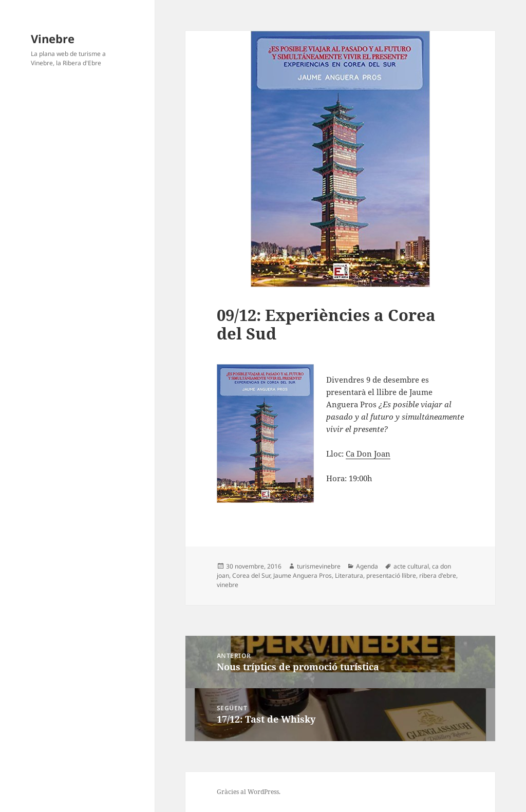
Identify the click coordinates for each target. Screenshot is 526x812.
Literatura (349, 575)
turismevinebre (319, 566)
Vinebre (53, 39)
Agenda (367, 566)
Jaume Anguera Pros (303, 575)
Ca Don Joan (368, 454)
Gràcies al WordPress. (249, 792)
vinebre (228, 585)
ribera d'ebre (438, 575)
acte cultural (411, 566)
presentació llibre (391, 575)
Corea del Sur (251, 575)
